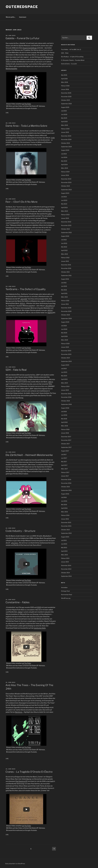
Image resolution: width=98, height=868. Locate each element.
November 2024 (66, 139)
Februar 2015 (65, 558)
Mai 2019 (64, 376)
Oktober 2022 (65, 229)
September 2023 (66, 190)
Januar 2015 (65, 562)
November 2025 (66, 97)
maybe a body (22, 379)
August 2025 (65, 107)
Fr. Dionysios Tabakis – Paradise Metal (73, 60)
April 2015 (64, 551)
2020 (39, 607)
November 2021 (66, 268)
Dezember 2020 (66, 308)
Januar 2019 (65, 390)
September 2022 (66, 232)
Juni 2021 (64, 286)
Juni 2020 (64, 329)
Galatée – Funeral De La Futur (22, 38)
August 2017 (65, 451)
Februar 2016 (65, 515)
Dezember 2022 (66, 222)
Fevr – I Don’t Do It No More (21, 202)
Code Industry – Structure (20, 531)
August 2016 (65, 494)
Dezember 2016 (66, 479)
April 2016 (64, 508)
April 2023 (64, 207)
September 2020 (66, 318)
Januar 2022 (65, 261)
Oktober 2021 (65, 272)
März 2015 (65, 555)
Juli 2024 (64, 154)
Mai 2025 (64, 118)
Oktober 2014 (65, 573)
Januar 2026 (65, 89)
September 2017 (66, 447)
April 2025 (64, 122)
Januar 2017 (65, 476)
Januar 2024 (65, 175)
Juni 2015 (64, 544)
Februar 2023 (65, 215)
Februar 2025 (65, 129)
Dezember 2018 (66, 394)
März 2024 (65, 168)
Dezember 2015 (66, 522)
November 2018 (66, 397)
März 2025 (65, 125)
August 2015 (65, 537)
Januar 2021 (65, 304)
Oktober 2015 (65, 530)
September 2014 (66, 576)
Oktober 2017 (65, 444)
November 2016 (66, 483)
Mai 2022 (64, 247)
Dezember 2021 (66, 265)
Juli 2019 (64, 369)
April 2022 (64, 250)
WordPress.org (66, 598)
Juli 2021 (64, 283)
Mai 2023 (64, 204)
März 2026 (65, 82)
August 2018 (65, 408)
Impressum (23, 17)
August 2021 (65, 279)
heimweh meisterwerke (20, 469)
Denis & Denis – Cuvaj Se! (69, 64)
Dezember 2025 (66, 93)
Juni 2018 (64, 415)
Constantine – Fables (18, 602)
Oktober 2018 (65, 401)
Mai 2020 (64, 333)
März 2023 (65, 211)
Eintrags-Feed (65, 591)
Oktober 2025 (66, 100)
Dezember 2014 (66, 565)
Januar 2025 (65, 132)
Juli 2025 (64, 111)
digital (50, 313)
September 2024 (66, 147)
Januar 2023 (65, 218)
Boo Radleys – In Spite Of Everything (72, 57)
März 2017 (64, 469)
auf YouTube (26, 104)
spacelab (24, 299)
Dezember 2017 (66, 437)
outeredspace (22, 7)
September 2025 (66, 104)
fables (20, 612)
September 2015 (66, 533)
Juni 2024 (64, 157)
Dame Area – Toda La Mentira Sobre (26, 126)
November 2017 (66, 440)
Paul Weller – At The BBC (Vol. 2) (71, 49)
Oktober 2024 (66, 143)
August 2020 (65, 322)
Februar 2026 (65, 86)
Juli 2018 (64, 412)
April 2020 (64, 336)
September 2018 (66, 404)
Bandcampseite (11, 69)
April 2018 (64, 422)
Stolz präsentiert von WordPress (15, 864)
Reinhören (19, 712)
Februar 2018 (65, 429)
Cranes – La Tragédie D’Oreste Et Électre (29, 772)
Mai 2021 (64, 290)
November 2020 (66, 311)
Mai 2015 (64, 548)
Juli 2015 (64, 540)
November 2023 (66, 182)
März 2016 (65, 512)
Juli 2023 (64, 197)
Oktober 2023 (66, 186)
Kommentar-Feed (67, 595)
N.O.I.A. (23, 303)
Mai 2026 (64, 75)
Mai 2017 (64, 462)
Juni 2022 (64, 243)
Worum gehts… (11, 17)
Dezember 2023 (66, 179)
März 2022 (65, 254)
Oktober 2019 (65, 358)
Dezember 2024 (66, 136)
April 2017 (64, 465)
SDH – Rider (65, 53)
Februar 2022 (65, 258)
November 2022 (66, 225)
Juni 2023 (64, 200)
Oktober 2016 (65, 487)
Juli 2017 (64, 454)
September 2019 (66, 361)
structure (15, 543)
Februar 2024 (65, 172)
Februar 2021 (65, 301)
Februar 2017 (65, 472)
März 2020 (65, 340)
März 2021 (64, 297)
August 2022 (65, 236)
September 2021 (66, 275)
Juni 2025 (64, 114)
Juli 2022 (64, 240)
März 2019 (65, 383)
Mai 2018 (64, 419)
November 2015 (66, 526)
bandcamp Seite (45, 209)
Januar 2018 (65, 433)
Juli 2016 (64, 497)
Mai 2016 (64, 505)
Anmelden (64, 587)
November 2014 (66, 569)
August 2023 (65, 193)
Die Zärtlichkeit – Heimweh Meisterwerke (29, 455)
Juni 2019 (64, 372)
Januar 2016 (65, 519)
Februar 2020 (65, 344)
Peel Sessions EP (21, 781)
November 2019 (66, 354)
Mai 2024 (64, 161)
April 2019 (64, 379)
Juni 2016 (64, 501)
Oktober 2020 (66, 315)
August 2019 (65, 365)
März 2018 (65, 426)
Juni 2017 (64, 458)
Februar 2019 (65, 386)
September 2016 (66, 490)
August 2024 (65, 150)
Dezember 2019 (66, 351)
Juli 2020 (64, 326)
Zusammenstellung (30, 48)
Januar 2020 (65, 347)
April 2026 (64, 79)
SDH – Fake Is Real (16, 370)
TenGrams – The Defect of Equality (26, 289)
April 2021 (64, 293)
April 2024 (64, 165)
